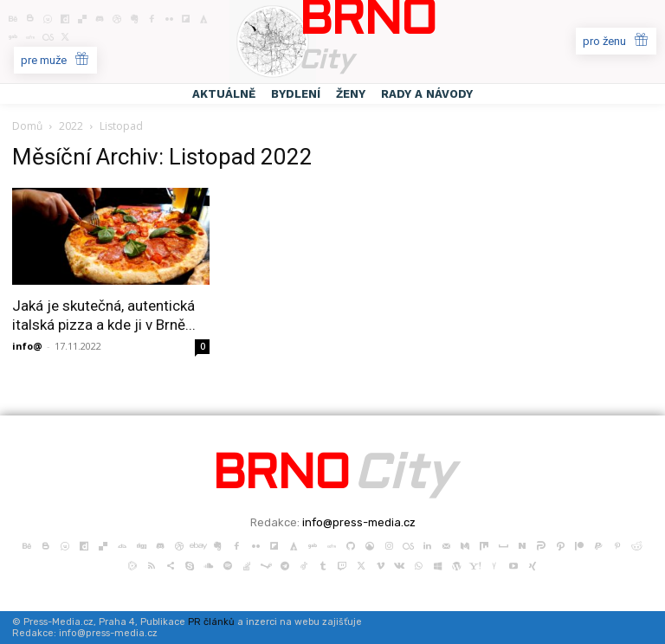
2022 (71, 126)
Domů (27, 126)
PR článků (211, 622)
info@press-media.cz (359, 522)
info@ (27, 346)
